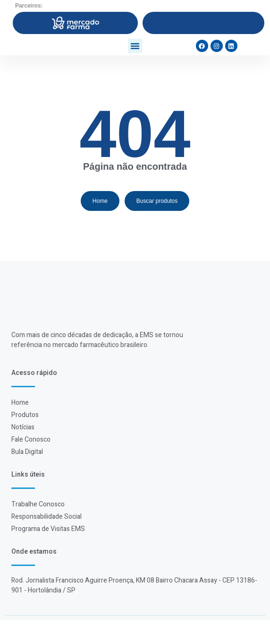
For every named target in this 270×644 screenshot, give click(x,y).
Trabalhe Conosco (38, 528)
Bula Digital (27, 475)
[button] (135, 58)
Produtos (25, 439)
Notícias (23, 451)
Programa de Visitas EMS (48, 553)
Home (20, 426)
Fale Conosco (31, 463)
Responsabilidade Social (46, 540)
